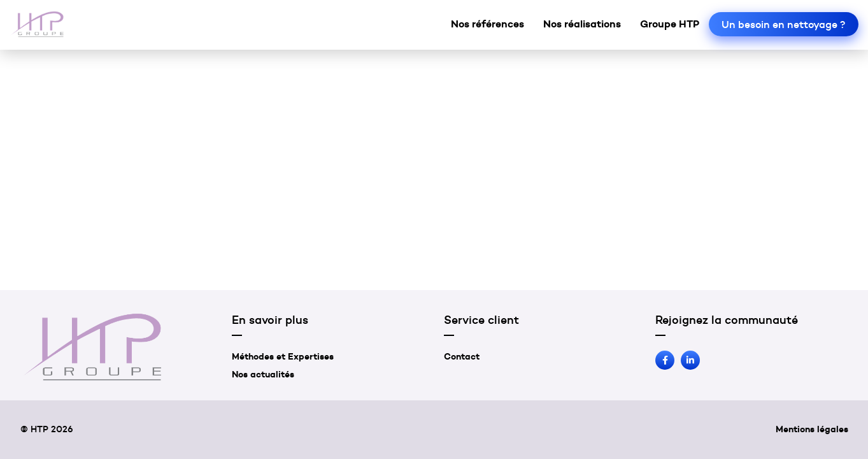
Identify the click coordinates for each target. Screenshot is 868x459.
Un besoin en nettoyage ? (784, 24)
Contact (462, 356)
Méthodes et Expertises (283, 356)
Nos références (487, 24)
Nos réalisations (582, 24)
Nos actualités (263, 374)
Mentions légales (812, 429)
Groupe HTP (670, 24)
